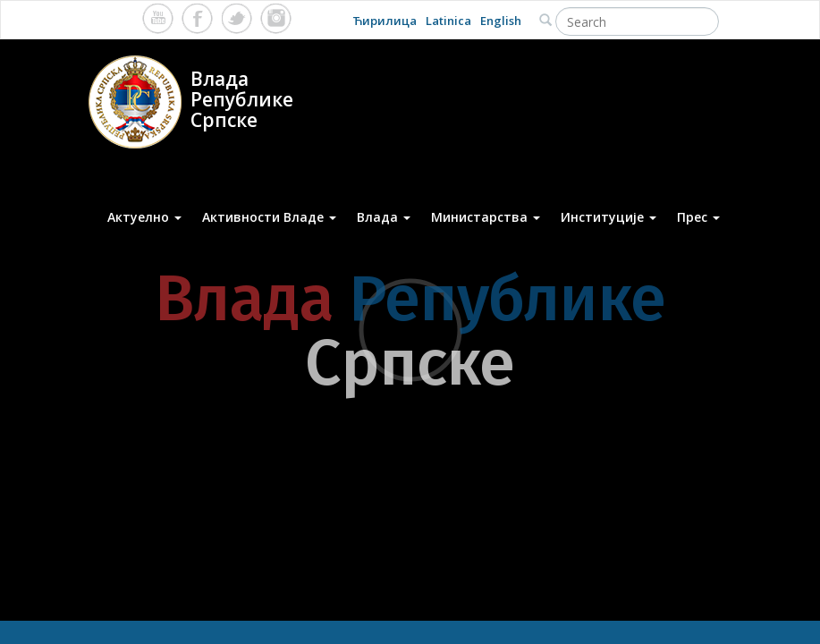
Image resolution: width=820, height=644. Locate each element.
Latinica (448, 21)
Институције (609, 217)
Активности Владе (269, 217)
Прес (698, 217)
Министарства (486, 217)
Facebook (197, 18)
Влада (384, 217)
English (501, 21)
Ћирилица (385, 21)
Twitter (237, 18)
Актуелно (144, 217)
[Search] (637, 21)
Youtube (158, 18)
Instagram (276, 18)
